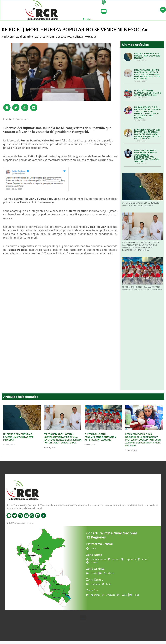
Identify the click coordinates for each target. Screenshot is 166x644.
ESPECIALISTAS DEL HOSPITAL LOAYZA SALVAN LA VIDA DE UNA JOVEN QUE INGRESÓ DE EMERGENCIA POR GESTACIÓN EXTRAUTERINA (147, 77)
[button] (7, 110)
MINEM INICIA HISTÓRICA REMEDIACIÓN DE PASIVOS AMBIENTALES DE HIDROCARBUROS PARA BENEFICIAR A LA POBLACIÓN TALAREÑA (147, 158)
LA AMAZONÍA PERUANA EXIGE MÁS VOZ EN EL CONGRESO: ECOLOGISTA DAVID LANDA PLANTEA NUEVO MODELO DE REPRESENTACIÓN (147, 137)
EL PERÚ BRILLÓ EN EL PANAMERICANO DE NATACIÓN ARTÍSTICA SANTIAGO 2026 (148, 95)
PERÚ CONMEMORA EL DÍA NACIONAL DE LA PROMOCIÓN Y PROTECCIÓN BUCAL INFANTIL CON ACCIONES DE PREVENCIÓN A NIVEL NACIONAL (147, 115)
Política (78, 39)
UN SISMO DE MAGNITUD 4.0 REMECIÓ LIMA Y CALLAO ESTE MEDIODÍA (147, 58)
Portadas (91, 39)
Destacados (63, 39)
